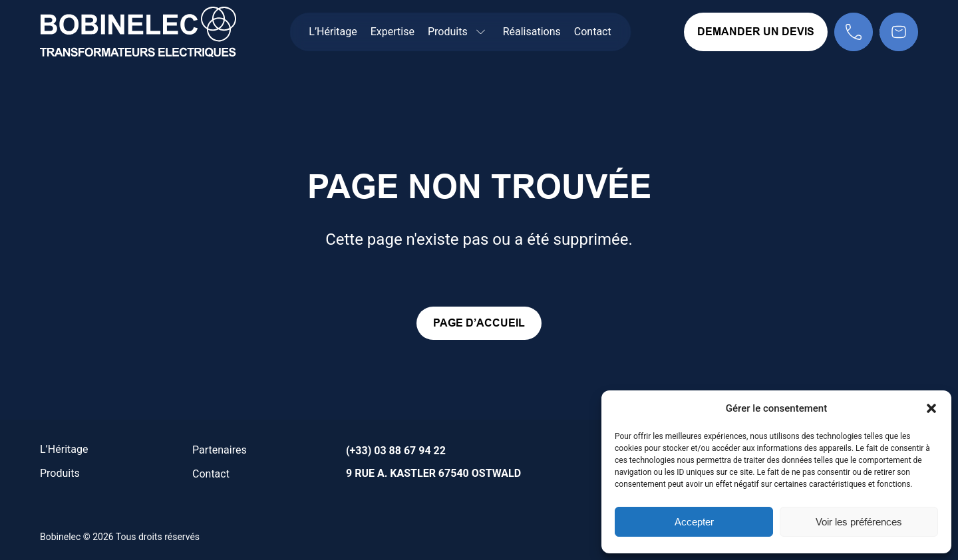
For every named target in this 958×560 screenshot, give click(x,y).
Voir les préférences (859, 522)
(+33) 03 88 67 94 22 (396, 451)
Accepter (694, 522)
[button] (931, 408)
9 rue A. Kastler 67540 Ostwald (433, 473)
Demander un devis (756, 32)
